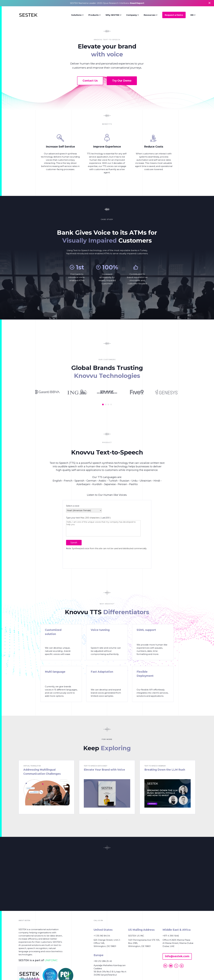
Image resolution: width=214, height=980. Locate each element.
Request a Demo (174, 15)
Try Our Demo (122, 81)
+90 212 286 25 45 (103, 961)
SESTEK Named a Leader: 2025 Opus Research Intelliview (107, 3)
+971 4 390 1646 (171, 936)
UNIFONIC (51, 960)
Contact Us (90, 81)
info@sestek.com (177, 956)
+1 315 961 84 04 (102, 936)
